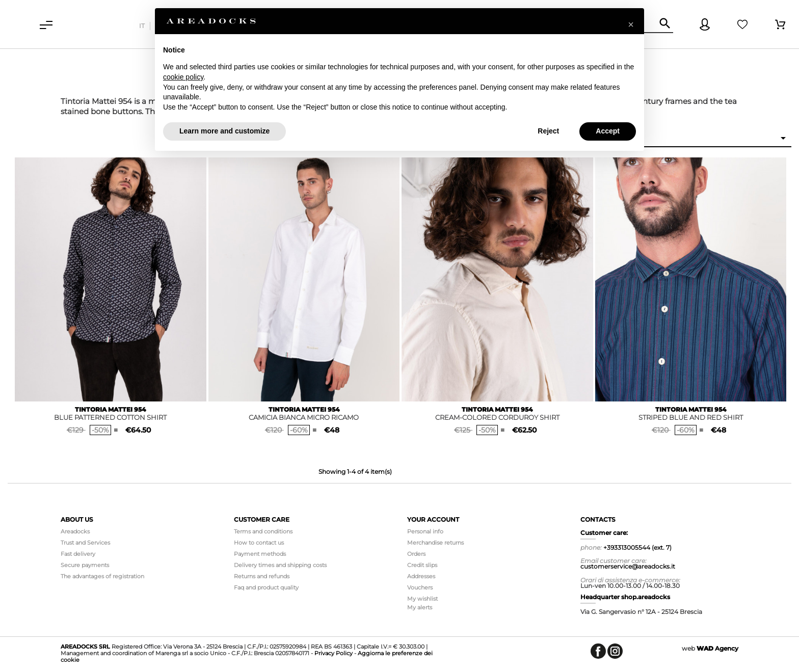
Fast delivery (78, 554)
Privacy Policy (334, 653)
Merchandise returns (435, 543)
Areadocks (75, 531)
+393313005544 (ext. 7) (637, 547)
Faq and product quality (266, 587)
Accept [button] (608, 131)
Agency (717, 648)
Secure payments (85, 565)
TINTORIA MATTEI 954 (110, 409)
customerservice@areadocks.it (628, 566)
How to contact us (259, 543)
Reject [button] (548, 131)
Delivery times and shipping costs (280, 565)
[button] (631, 24)
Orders (416, 554)
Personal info (425, 531)
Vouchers (420, 587)
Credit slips (422, 565)
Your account (433, 519)
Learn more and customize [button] (224, 131)
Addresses (421, 576)
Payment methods (260, 554)
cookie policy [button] (183, 77)
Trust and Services (85, 543)
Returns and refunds (262, 576)
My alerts (420, 607)
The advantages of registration (102, 576)
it (142, 26)
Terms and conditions (263, 531)
